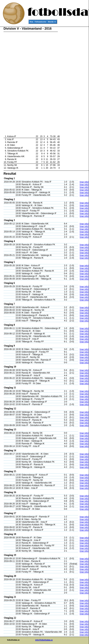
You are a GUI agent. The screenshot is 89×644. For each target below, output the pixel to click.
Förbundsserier (41, 22)
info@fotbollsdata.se (44, 640)
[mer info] (84, 182)
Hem (31, 22)
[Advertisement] (73, 81)
